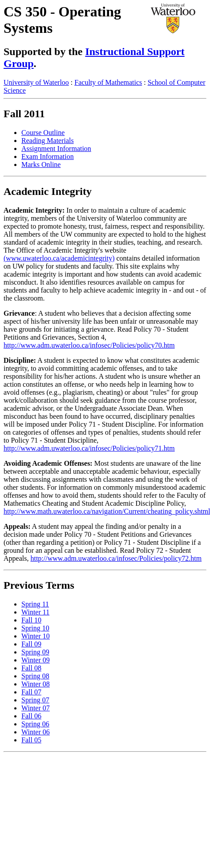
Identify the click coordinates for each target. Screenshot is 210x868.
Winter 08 (36, 684)
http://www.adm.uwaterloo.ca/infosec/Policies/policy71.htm (89, 448)
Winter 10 (36, 636)
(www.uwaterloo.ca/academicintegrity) (59, 258)
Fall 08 (31, 668)
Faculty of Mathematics (108, 82)
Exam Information (48, 157)
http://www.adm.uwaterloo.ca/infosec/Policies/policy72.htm (116, 558)
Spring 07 (35, 700)
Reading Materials (48, 141)
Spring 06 (35, 724)
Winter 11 (35, 612)
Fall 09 (31, 644)
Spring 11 (35, 604)
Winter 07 (36, 708)
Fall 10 (31, 620)
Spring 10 (35, 628)
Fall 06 (31, 716)
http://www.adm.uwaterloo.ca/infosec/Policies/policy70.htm (89, 345)
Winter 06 (36, 732)
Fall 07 (31, 692)
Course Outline (43, 133)
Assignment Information (56, 149)
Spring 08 (35, 676)
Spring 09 (35, 652)
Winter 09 (36, 660)
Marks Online (41, 164)
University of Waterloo (36, 82)
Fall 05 (31, 740)
